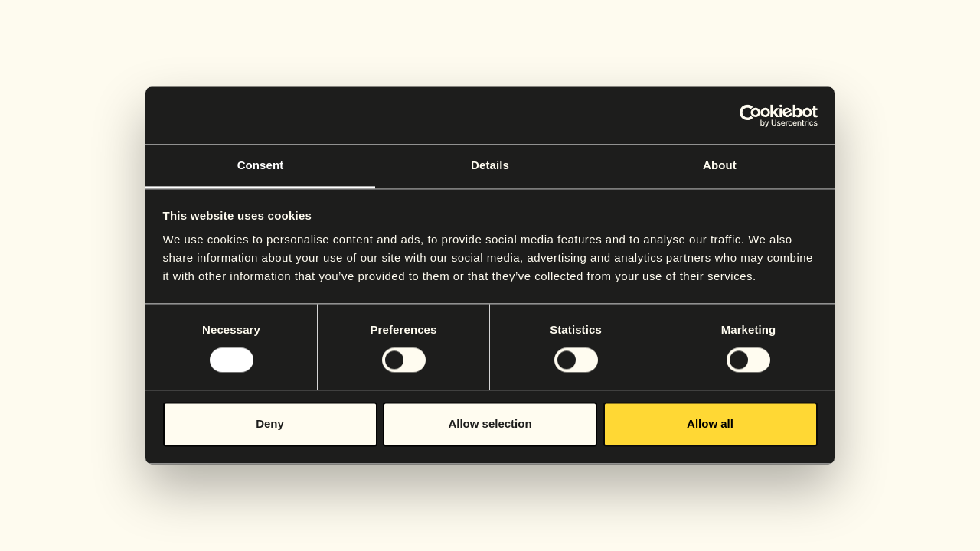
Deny (270, 424)
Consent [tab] (261, 165)
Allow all (710, 424)
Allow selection (490, 424)
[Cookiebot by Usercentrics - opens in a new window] (751, 116)
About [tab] (720, 165)
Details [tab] (490, 165)
